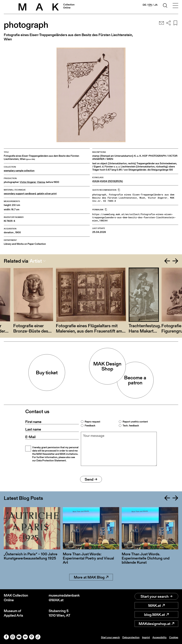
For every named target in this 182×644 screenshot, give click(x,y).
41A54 (104, 181)
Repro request (92, 422)
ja (156, 5)
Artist (36, 261)
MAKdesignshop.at (156, 624)
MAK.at (156, 605)
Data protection (131, 637)
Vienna (41, 182)
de (144, 5)
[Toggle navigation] (175, 6)
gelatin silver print (47, 194)
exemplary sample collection (19, 171)
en (150, 5)
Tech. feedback (131, 426)
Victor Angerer (28, 182)
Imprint (146, 637)
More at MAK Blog (91, 577)
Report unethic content (135, 422)
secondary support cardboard (20, 194)
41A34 (96, 181)
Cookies (174, 637)
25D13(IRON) (115, 181)
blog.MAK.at (156, 614)
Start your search (156, 596)
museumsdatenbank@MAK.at (64, 598)
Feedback (90, 426)
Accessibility (160, 637)
